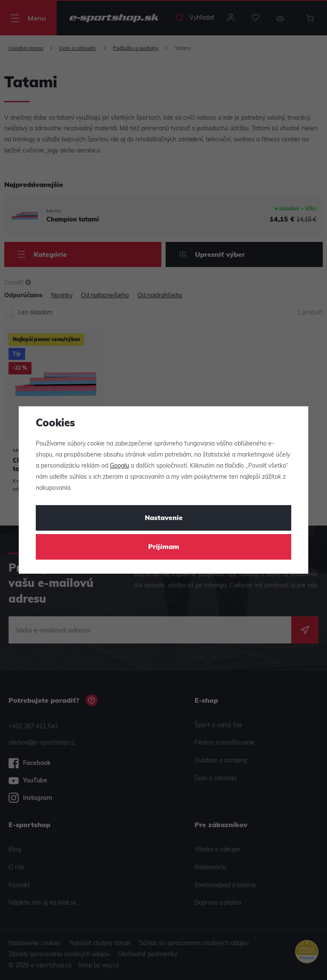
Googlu (119, 466)
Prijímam (164, 547)
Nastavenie (164, 518)
